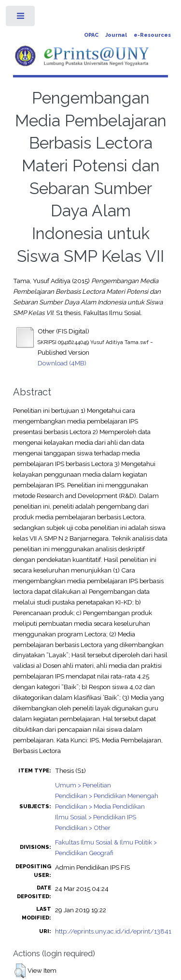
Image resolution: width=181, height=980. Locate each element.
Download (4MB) (62, 363)
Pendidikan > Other (83, 828)
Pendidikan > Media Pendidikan (100, 806)
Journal (116, 35)
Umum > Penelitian (83, 785)
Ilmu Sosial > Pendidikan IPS (96, 817)
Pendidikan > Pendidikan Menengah (107, 796)
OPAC (91, 35)
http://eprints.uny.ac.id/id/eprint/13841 (113, 931)
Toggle (21, 18)
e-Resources (152, 35)
